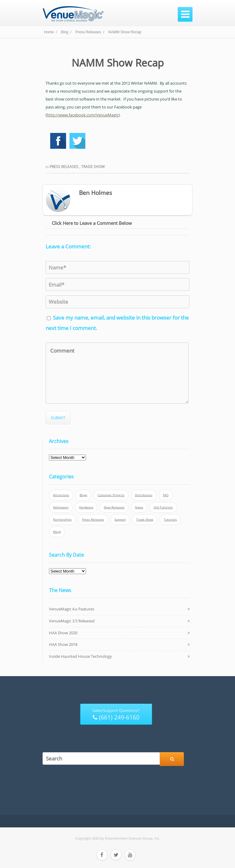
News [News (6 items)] (139, 507)
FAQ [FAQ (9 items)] (166, 495)
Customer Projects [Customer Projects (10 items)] (111, 495)
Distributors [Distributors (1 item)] (144, 495)
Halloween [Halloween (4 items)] (61, 507)
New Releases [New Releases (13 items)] (114, 507)
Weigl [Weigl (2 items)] (57, 532)
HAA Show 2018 (63, 644)
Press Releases (64, 167)
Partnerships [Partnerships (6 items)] (62, 520)
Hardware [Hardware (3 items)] (86, 507)
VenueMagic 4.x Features (72, 609)
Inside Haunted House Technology (80, 656)
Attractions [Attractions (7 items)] (61, 495)
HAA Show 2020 (63, 633)
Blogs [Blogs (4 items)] (83, 495)
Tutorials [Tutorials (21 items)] (170, 520)
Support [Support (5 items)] (120, 520)
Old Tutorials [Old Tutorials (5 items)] (163, 507)
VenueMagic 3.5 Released (72, 621)
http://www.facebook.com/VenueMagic (83, 115)
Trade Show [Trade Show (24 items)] (145, 520)
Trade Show (93, 167)
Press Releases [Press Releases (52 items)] (93, 520)
